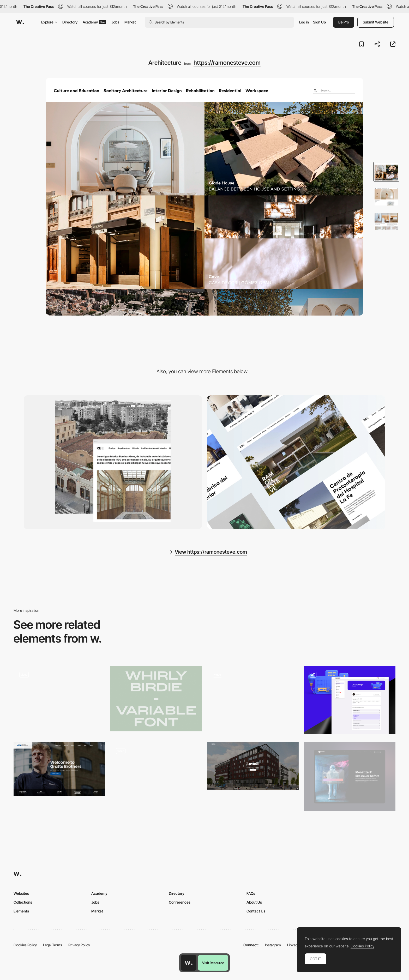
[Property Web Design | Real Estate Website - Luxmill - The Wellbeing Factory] (253, 766)
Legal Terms (53, 945)
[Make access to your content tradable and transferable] (350, 776)
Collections (23, 902)
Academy (94, 22)
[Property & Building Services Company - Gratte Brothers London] (59, 769)
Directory (70, 22)
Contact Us (256, 911)
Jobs (115, 22)
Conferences (180, 902)
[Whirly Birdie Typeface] (156, 698)
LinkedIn (294, 945)
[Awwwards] (20, 22)
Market (130, 22)
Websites (21, 893)
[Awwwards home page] (189, 963)
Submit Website (376, 22)
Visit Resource (213, 963)
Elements (21, 911)
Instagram (273, 945)
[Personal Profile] (350, 700)
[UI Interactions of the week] (253, 700)
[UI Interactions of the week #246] (59, 700)
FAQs (251, 893)
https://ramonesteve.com (227, 63)
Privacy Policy (79, 945)
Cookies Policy (25, 945)
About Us (254, 902)
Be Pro (344, 22)
